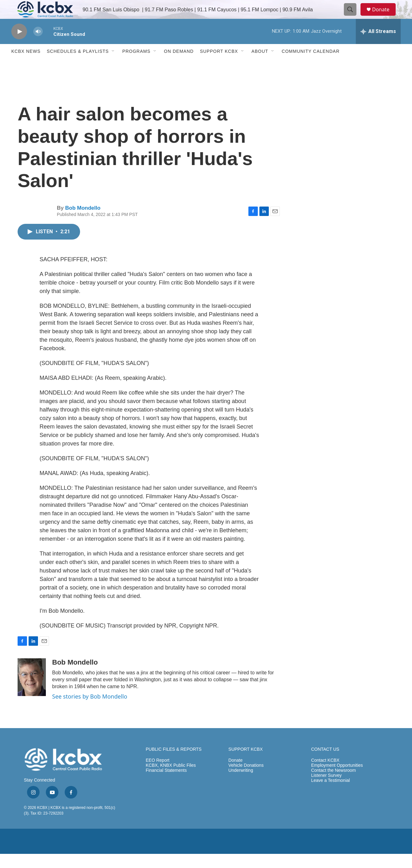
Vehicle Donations (246, 780)
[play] (19, 46)
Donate (385, 17)
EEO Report (157, 774)
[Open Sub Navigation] (113, 65)
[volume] (38, 46)
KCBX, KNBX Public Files (171, 780)
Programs (136, 65)
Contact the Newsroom (333, 785)
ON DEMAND (179, 65)
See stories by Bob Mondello (90, 710)
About (260, 65)
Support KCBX (219, 65)
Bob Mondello (83, 222)
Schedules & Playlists (78, 65)
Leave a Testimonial (331, 795)
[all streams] (378, 46)
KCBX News (26, 65)
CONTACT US (325, 763)
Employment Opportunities (337, 780)
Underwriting (241, 785)
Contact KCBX (325, 774)
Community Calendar (311, 65)
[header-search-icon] (353, 17)
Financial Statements (166, 785)
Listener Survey (326, 790)
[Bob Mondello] (32, 691)
